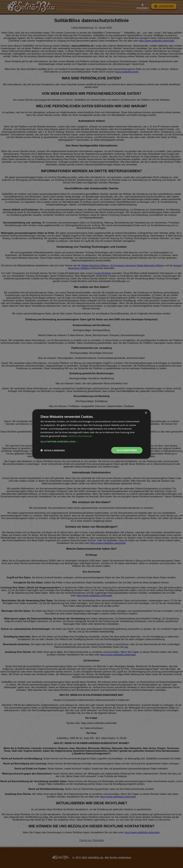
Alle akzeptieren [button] (127, 450)
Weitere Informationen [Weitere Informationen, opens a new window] (80, 436)
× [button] (146, 413)
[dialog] (92, 434)
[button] (92, 441)
